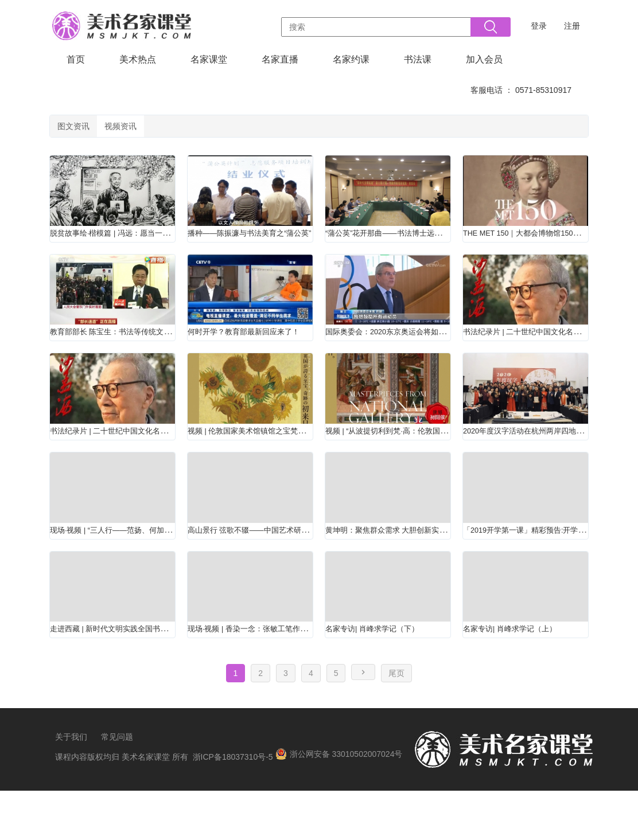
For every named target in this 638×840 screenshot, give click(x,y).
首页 (76, 59)
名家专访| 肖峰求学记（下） (383, 672)
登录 (539, 26)
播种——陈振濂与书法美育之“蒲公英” (264, 242)
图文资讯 (83, 130)
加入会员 (484, 59)
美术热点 (138, 59)
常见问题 (117, 786)
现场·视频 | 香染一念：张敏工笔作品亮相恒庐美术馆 (294, 672)
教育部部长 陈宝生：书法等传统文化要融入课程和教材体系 (170, 349)
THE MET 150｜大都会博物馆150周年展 (546, 242)
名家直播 (280, 59)
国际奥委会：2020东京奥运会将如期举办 (409, 349)
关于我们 (71, 786)
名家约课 (351, 59)
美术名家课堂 (146, 806)
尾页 (396, 722)
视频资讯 (150, 130)
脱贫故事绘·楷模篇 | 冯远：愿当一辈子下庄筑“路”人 (154, 242)
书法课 (418, 59)
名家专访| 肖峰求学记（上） (521, 672)
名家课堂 (209, 59)
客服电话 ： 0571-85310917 (521, 90)
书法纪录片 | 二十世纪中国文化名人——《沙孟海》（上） (168, 457)
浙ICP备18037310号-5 (233, 806)
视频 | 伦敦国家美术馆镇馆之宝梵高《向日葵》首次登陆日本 (311, 457)
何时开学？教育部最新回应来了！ (256, 349)
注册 (572, 26)
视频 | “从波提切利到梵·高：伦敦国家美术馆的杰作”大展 (439, 457)
